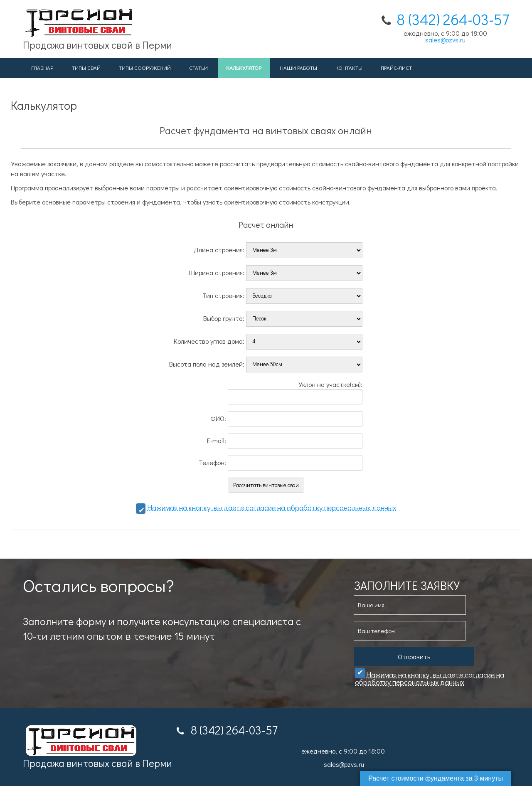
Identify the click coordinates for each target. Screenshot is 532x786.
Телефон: (281, 462)
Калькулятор (244, 68)
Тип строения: (282, 295)
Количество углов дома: (268, 341)
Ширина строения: (276, 272)
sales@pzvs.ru (445, 40)
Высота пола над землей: (266, 363)
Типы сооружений (145, 68)
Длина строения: (278, 249)
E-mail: (285, 440)
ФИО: (286, 418)
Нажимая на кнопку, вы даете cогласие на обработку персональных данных (272, 508)
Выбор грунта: (283, 318)
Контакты (349, 68)
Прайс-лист (396, 68)
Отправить (414, 657)
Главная (42, 68)
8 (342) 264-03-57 (453, 19)
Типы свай (86, 68)
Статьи (198, 68)
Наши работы (298, 68)
